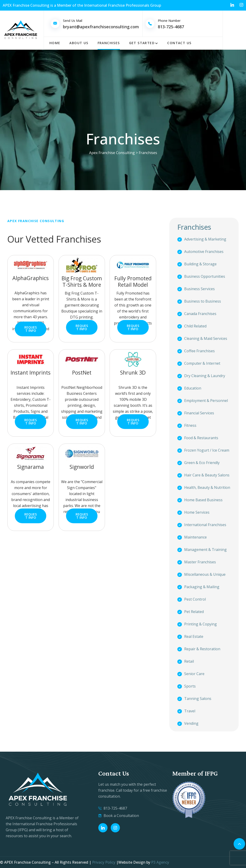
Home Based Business (203, 500)
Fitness (190, 425)
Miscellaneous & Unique (205, 574)
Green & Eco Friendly (202, 463)
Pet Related (194, 612)
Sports (190, 686)
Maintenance (195, 537)
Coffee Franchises (199, 351)
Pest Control (195, 599)
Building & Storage (200, 264)
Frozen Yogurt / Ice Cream (207, 450)
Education (193, 388)
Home (55, 43)
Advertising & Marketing (205, 239)
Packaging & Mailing (202, 587)
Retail (189, 661)
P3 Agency (160, 862)
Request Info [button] (31, 329)
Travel (190, 711)
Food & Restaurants (201, 438)
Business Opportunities (205, 276)
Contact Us (179, 43)
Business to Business (203, 301)
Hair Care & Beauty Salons (207, 475)
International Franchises (205, 525)
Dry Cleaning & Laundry (205, 376)
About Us (79, 43)
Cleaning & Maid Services (206, 338)
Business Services (199, 289)
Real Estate (194, 636)
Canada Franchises (200, 314)
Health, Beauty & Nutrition (207, 487)
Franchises (109, 43)
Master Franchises (200, 562)
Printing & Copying (201, 624)
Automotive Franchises (204, 252)
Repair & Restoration (202, 649)
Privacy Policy (104, 862)
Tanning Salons (198, 699)
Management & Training (205, 550)
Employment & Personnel (206, 401)
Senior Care (194, 674)
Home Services (197, 512)
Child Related (195, 326)
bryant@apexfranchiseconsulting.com (101, 27)
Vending (191, 723)
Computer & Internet (202, 363)
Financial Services (199, 413)
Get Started (142, 43)
